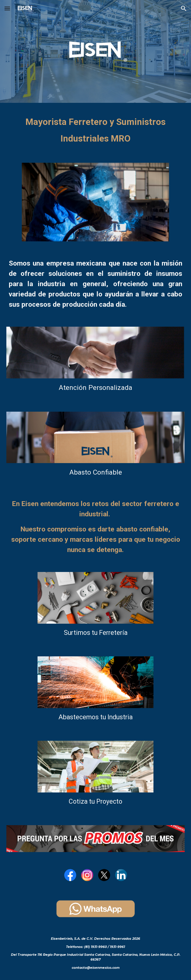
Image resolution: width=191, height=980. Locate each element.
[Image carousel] (95, 202)
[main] (96, 129)
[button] (7, 8)
